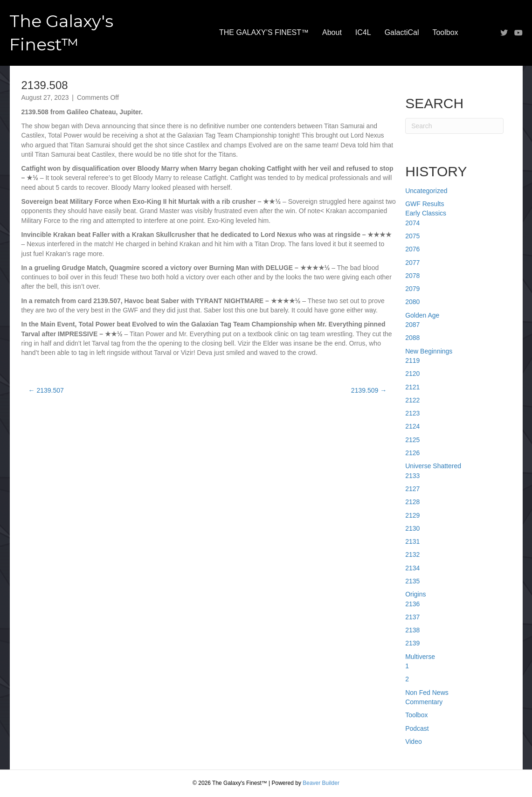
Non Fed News (427, 693)
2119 (412, 360)
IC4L (363, 32)
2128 (412, 502)
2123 (412, 413)
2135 (412, 581)
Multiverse (420, 657)
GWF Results (425, 204)
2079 (412, 289)
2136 (412, 604)
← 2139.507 (46, 390)
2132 (412, 554)
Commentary (424, 702)
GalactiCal (402, 32)
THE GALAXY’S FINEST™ (264, 32)
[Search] (454, 126)
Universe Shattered (433, 466)
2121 (412, 387)
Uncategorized (426, 191)
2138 (412, 630)
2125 (412, 440)
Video (414, 742)
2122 (412, 400)
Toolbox (445, 32)
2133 (412, 476)
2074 (412, 223)
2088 (412, 338)
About (332, 32)
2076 (412, 249)
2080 (412, 302)
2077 (412, 263)
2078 (412, 276)
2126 (412, 453)
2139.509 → (369, 390)
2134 (412, 568)
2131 (412, 541)
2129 (412, 515)
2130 (412, 528)
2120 (412, 374)
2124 (412, 426)
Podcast (417, 728)
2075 (412, 236)
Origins (415, 594)
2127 (412, 489)
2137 (412, 617)
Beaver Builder (321, 783)
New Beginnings (429, 351)
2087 (412, 325)
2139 (412, 643)
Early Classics (426, 213)
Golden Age (422, 315)
